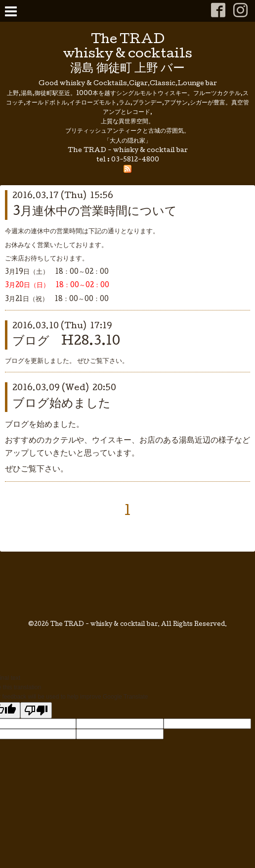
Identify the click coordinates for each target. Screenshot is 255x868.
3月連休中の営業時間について (95, 212)
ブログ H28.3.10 (66, 342)
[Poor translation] (36, 710)
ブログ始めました (62, 404)
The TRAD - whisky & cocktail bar (104, 625)
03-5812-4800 (135, 160)
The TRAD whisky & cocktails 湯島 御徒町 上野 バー (128, 55)
